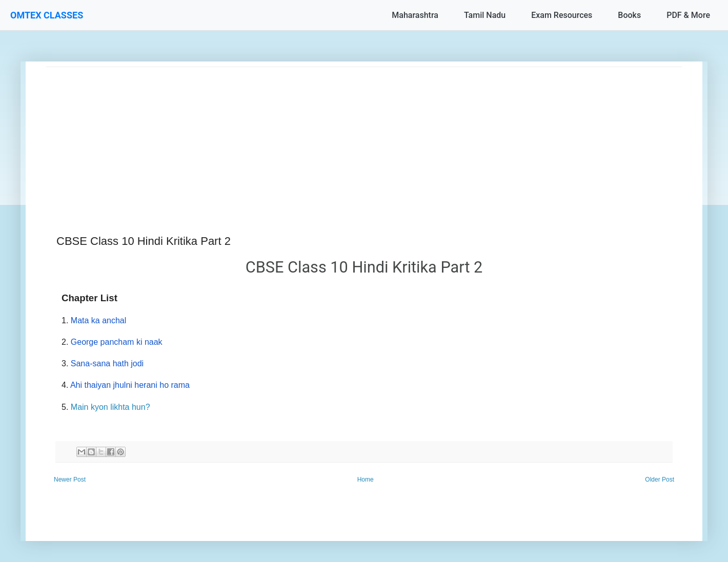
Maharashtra (415, 15)
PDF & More (688, 15)
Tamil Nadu (485, 15)
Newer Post (70, 480)
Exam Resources (562, 15)
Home (366, 480)
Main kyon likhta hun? (110, 407)
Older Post (660, 480)
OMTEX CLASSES (47, 15)
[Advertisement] (354, 139)
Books (629, 15)
